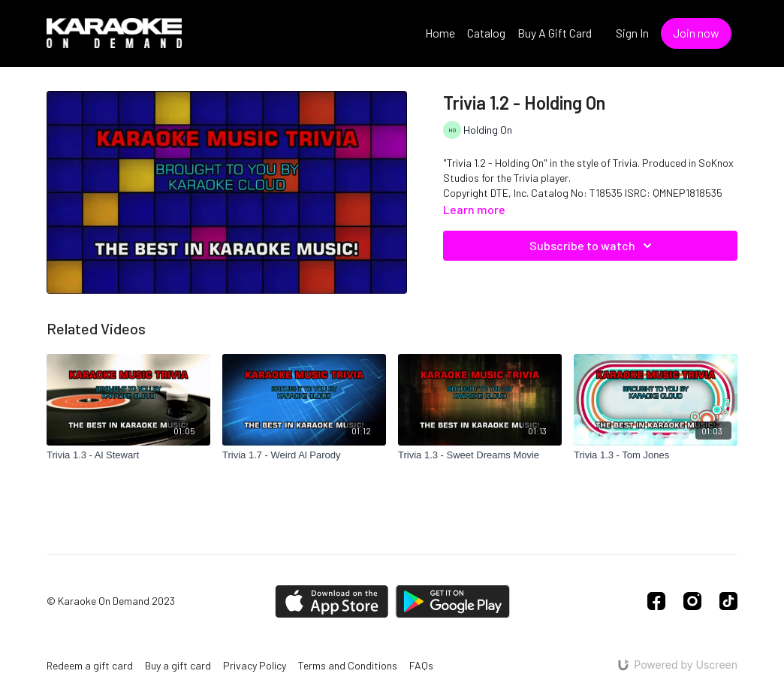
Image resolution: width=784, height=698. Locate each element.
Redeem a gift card (90, 665)
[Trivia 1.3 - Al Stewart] (128, 455)
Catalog (486, 33)
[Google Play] (453, 601)
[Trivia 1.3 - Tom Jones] (656, 455)
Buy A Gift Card (555, 33)
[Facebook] (656, 601)
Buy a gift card (178, 665)
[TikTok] (728, 601)
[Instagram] (692, 601)
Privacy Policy (255, 665)
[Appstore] (332, 601)
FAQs (421, 665)
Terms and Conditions (348, 665)
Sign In (632, 33)
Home (440, 33)
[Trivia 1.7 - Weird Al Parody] (304, 455)
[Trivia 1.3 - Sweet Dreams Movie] (480, 455)
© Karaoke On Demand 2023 (111, 601)
